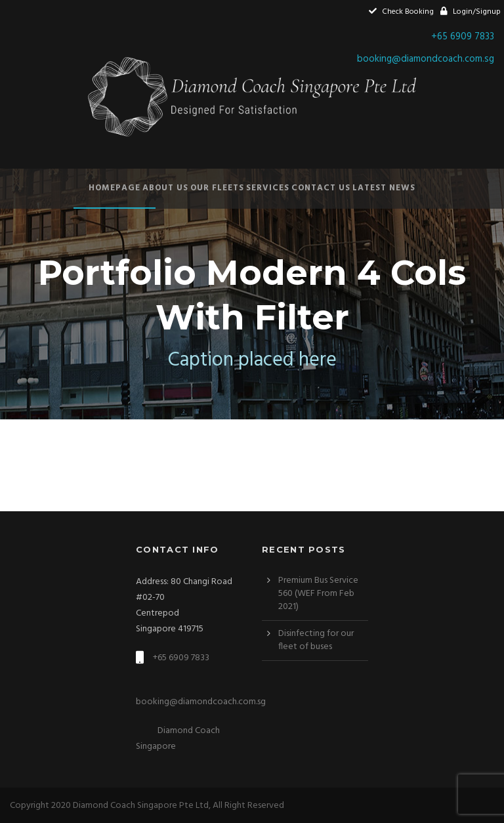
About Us (165, 188)
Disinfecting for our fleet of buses (316, 640)
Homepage (115, 188)
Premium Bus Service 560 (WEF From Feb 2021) (318, 594)
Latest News (384, 188)
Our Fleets (217, 188)
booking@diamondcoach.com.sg (426, 59)
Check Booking (401, 12)
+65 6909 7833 (463, 37)
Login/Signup (471, 12)
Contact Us (321, 188)
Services (268, 188)
